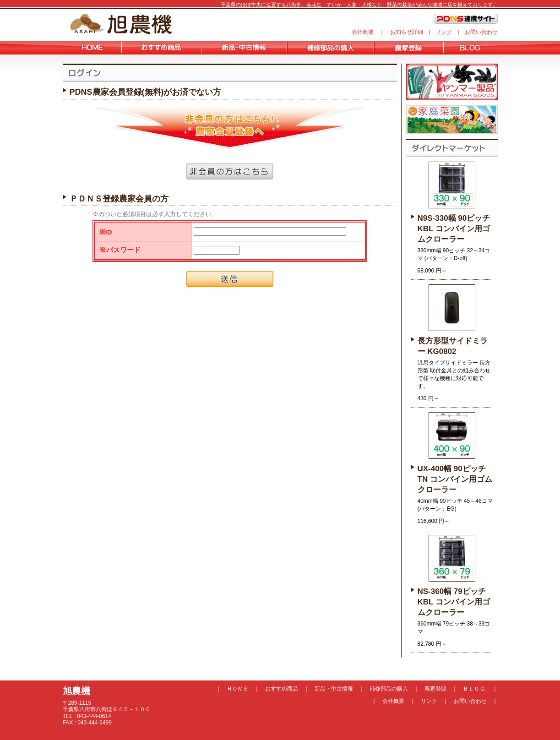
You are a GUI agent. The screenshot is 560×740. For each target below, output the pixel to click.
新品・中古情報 (334, 689)
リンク (444, 32)
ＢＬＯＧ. (475, 689)
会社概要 (363, 32)
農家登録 (435, 689)
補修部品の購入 (389, 689)
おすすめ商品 (282, 689)
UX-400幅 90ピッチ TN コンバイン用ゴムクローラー (455, 479)
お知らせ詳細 (407, 32)
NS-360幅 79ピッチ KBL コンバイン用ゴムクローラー (454, 602)
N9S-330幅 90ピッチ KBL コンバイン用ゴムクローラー (454, 229)
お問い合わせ (481, 32)
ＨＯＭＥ (238, 689)
